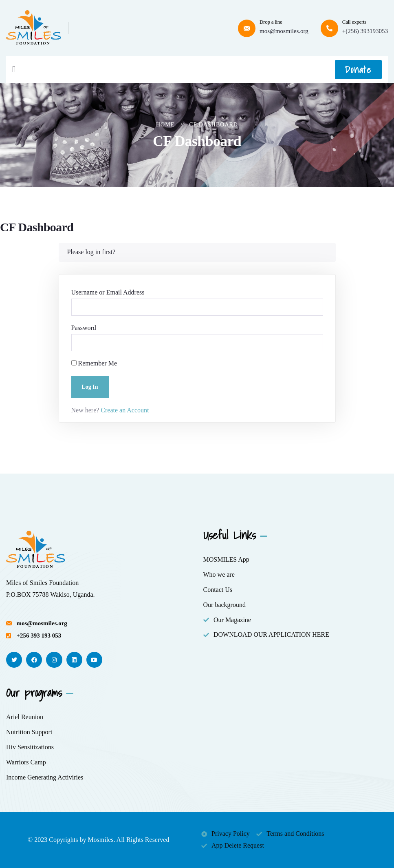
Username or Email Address (108, 292)
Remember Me (94, 363)
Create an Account (124, 410)
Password (84, 328)
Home (165, 125)
